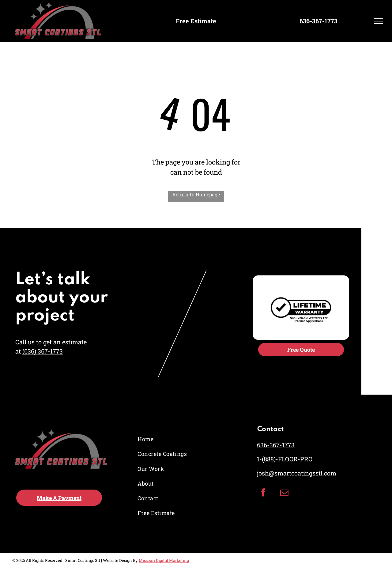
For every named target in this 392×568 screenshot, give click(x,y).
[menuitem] (163, 439)
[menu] (379, 21)
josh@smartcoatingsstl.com (297, 473)
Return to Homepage (196, 194)
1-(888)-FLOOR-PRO (285, 459)
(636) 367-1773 (43, 351)
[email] (285, 493)
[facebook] (263, 493)
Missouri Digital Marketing (164, 560)
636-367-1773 (276, 445)
